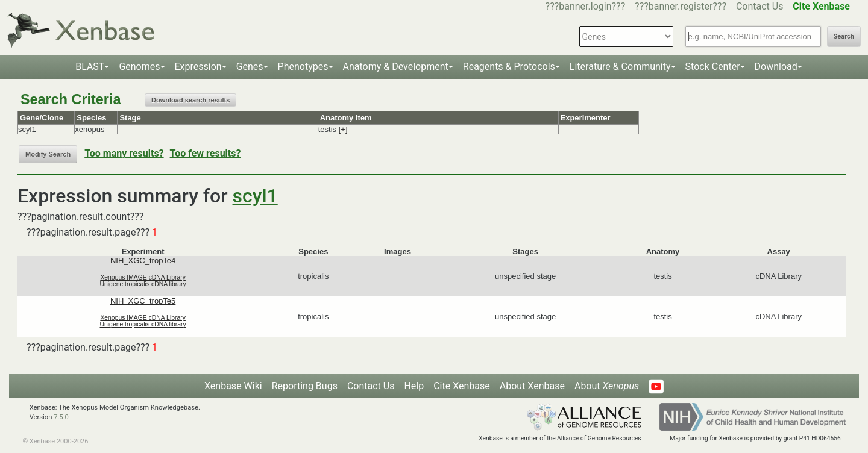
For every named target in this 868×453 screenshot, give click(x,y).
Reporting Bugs (305, 386)
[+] (343, 129)
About (607, 386)
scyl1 (255, 196)
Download (776, 67)
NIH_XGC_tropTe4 (143, 261)
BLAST (90, 67)
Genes (250, 67)
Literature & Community (620, 67)
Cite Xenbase (462, 386)
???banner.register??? (681, 6)
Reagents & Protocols (509, 67)
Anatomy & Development (396, 67)
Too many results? (124, 153)
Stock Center (713, 67)
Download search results (190, 100)
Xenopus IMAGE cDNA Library (143, 277)
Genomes (139, 67)
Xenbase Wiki (233, 386)
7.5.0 (61, 417)
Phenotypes (303, 67)
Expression (198, 67)
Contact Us (760, 6)
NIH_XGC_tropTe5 (143, 301)
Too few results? (206, 153)
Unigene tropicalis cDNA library (143, 284)
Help (414, 386)
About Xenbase (532, 386)
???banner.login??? (586, 6)
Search (844, 36)
